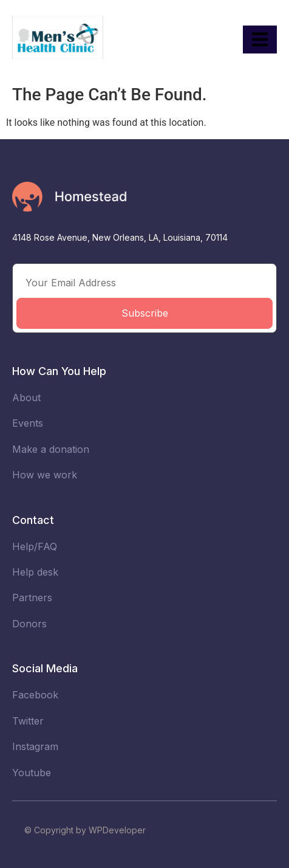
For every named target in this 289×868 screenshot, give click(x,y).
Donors (29, 624)
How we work (45, 475)
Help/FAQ (35, 546)
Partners (32, 598)
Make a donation (51, 449)
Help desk (35, 572)
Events (28, 423)
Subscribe (145, 313)
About (26, 398)
